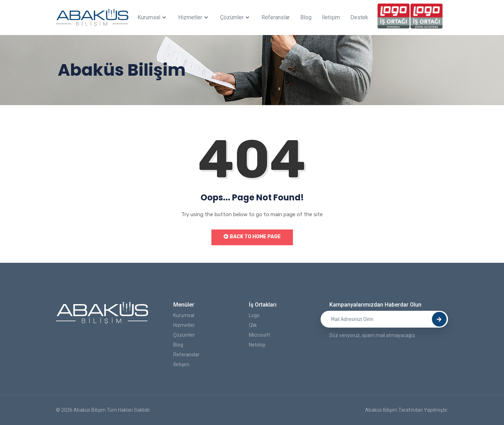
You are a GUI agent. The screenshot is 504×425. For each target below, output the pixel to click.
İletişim (331, 17)
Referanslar (276, 17)
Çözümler (236, 18)
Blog (306, 17)
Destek (359, 17)
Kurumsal (153, 18)
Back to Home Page (252, 237)
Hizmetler (194, 18)
